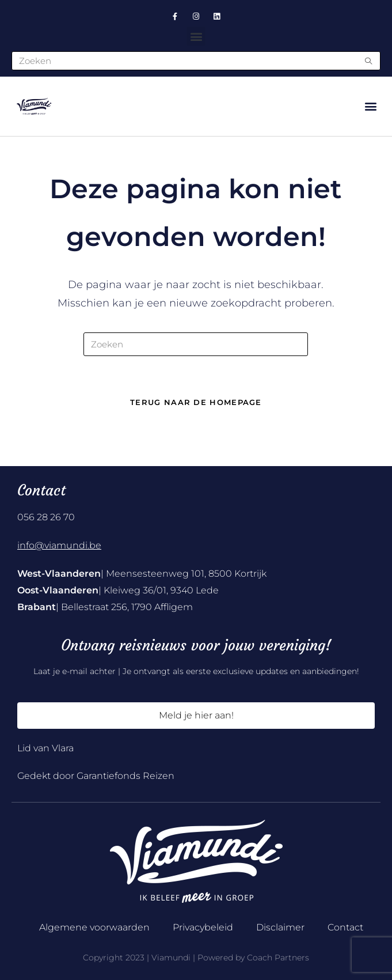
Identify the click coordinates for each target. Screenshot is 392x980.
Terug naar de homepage (196, 402)
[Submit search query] (369, 61)
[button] (196, 36)
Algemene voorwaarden (94, 927)
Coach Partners (278, 958)
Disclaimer (280, 927)
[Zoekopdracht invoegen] (196, 344)
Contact (345, 927)
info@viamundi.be (59, 545)
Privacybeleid (203, 927)
